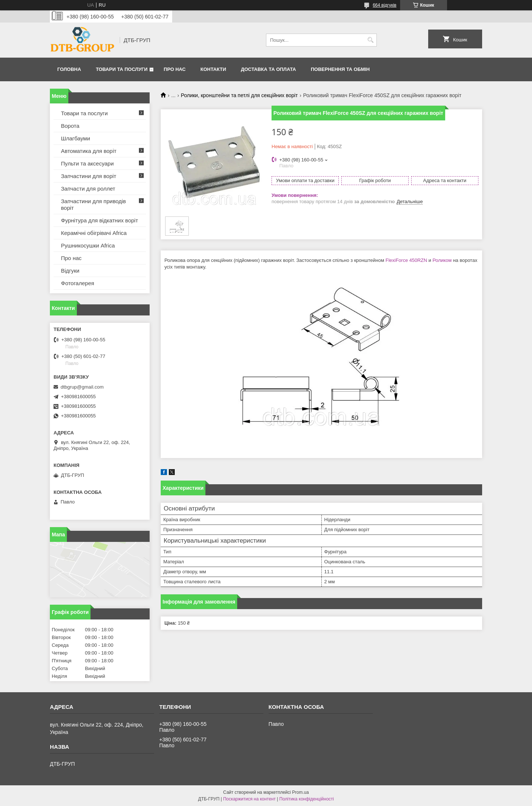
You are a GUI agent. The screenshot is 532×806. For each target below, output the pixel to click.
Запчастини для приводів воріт (93, 204)
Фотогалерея (78, 283)
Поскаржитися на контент (249, 799)
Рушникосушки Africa (88, 245)
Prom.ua (301, 792)
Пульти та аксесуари (87, 163)
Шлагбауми (76, 138)
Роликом (442, 260)
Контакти (214, 69)
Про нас (175, 69)
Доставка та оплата (268, 69)
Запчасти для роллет (88, 189)
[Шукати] (370, 40)
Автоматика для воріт (89, 151)
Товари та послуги (122, 69)
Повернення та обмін (340, 69)
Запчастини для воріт (89, 176)
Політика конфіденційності (307, 799)
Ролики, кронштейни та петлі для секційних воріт (239, 95)
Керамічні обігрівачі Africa (94, 233)
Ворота (70, 126)
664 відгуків (385, 5)
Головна (69, 69)
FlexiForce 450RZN (406, 260)
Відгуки (70, 271)
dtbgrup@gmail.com (82, 387)
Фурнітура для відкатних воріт (100, 220)
